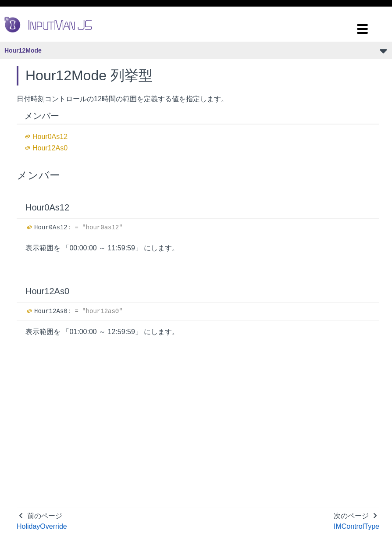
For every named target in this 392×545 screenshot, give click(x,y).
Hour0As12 (50, 137)
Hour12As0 (50, 148)
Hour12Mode (23, 50)
